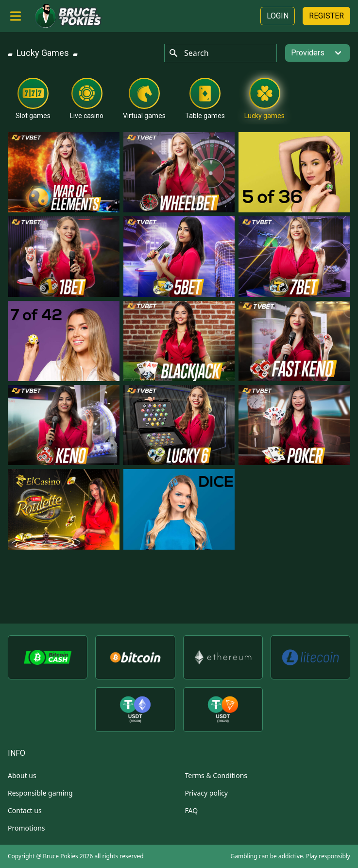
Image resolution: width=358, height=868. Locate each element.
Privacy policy (207, 793)
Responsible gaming (40, 793)
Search (189, 53)
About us (22, 775)
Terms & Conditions (216, 775)
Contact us (25, 810)
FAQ (192, 810)
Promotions (26, 828)
